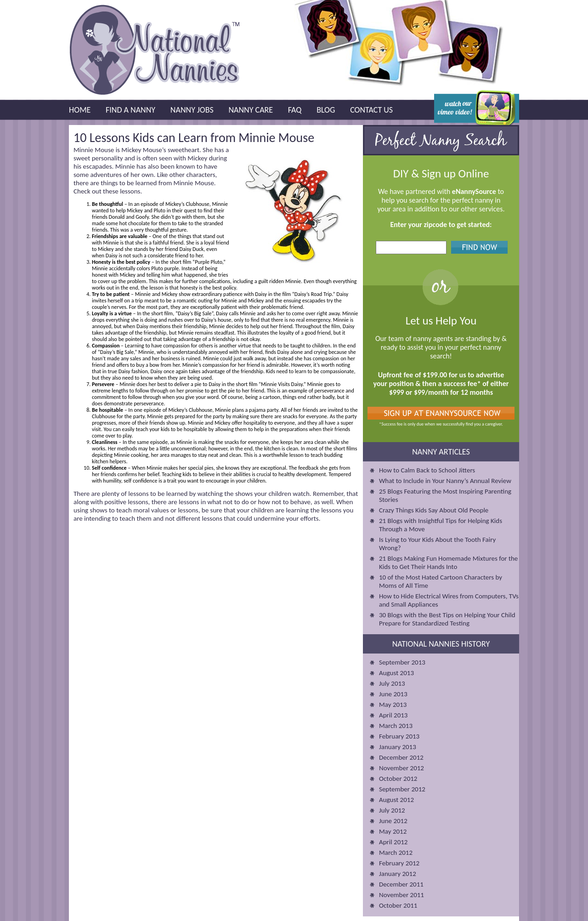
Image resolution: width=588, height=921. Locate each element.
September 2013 (402, 662)
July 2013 (392, 683)
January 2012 (398, 874)
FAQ (295, 110)
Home (80, 110)
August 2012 (396, 800)
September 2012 (402, 789)
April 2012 (393, 842)
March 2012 (396, 853)
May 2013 (393, 705)
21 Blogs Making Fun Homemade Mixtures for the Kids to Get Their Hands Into (448, 563)
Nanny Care (251, 110)
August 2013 (396, 673)
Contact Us (371, 110)
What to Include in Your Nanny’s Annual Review (445, 481)
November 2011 (401, 895)
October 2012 (398, 779)
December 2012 (401, 757)
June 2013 (393, 694)
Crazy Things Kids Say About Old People (434, 510)
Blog (326, 110)
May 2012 (393, 831)
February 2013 (399, 736)
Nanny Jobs (192, 110)
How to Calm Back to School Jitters (427, 470)
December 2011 (401, 884)
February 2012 (399, 863)
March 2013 (396, 726)
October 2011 (398, 905)
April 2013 (393, 715)
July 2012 (392, 810)
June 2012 (393, 821)
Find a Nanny (130, 110)
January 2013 (398, 747)
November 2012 (401, 768)
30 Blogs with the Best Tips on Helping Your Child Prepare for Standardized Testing (447, 619)
